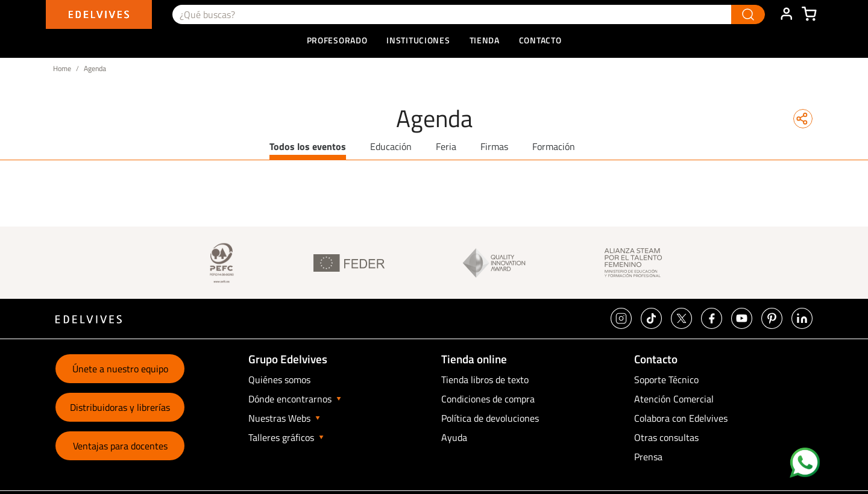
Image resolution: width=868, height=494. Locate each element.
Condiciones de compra (488, 399)
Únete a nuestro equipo (120, 369)
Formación (554, 146)
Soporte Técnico (666, 380)
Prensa (648, 457)
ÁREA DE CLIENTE (786, 14)
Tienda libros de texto (485, 380)
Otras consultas (666, 437)
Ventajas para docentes (120, 446)
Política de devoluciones (490, 418)
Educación (391, 146)
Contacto (540, 40)
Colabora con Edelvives (681, 418)
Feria (446, 146)
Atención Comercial (674, 399)
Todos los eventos (308, 146)
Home (62, 68)
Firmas (494, 146)
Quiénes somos (279, 380)
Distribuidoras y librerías (120, 407)
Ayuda (454, 437)
